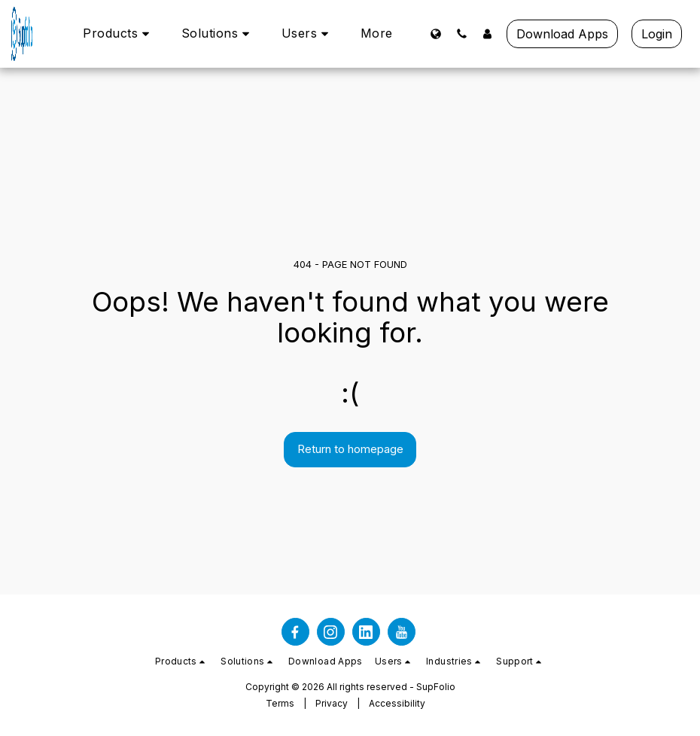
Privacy (332, 703)
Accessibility (397, 703)
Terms (280, 703)
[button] (119, 33)
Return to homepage (350, 449)
